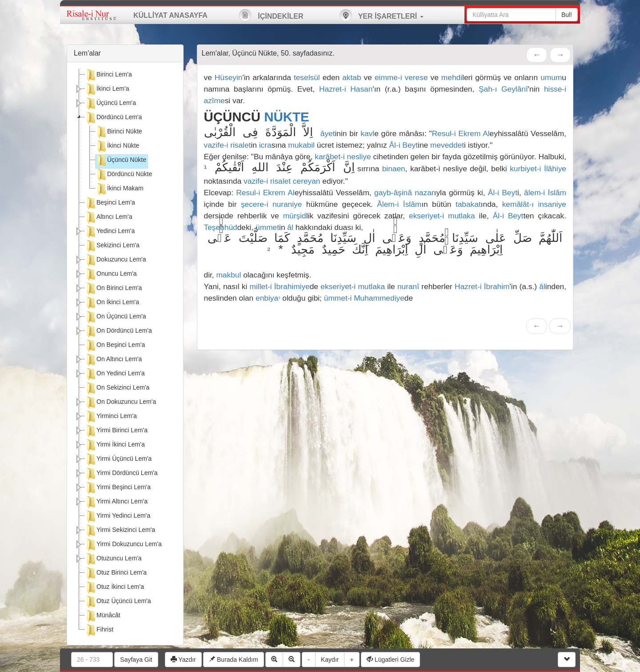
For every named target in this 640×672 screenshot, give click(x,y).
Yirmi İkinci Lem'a (115, 445)
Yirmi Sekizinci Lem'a (120, 531)
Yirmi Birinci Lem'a (116, 431)
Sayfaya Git (136, 660)
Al (486, 133)
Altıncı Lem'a (109, 217)
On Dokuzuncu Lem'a (120, 402)
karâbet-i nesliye (343, 157)
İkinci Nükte (117, 146)
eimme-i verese (401, 77)
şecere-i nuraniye (272, 204)
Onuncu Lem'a (111, 274)
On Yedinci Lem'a (115, 374)
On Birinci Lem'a (113, 289)
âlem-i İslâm (545, 193)
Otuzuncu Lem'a (113, 559)
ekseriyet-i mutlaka (442, 216)
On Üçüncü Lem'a (116, 317)
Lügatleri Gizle (390, 660)
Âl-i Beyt (404, 145)
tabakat (468, 204)
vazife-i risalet (228, 145)
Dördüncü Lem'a (113, 118)
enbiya (268, 298)
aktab (352, 77)
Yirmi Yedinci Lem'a (118, 516)
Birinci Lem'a (108, 75)
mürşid (295, 216)
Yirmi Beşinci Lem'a (118, 488)
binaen (394, 169)
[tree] (125, 354)
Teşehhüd (221, 227)
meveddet (447, 145)
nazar (424, 193)
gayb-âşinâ (393, 193)
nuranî (408, 286)
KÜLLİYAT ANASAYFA (170, 15)
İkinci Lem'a (107, 89)
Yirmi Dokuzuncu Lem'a (123, 545)
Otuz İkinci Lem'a (114, 587)
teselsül (307, 77)
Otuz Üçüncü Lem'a (118, 602)
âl (290, 227)
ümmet (267, 227)
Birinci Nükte (119, 132)
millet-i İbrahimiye (280, 286)
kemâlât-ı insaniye (534, 204)
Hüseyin (229, 77)
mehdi (452, 77)
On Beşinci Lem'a (115, 346)
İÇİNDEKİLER (271, 15)
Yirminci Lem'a (111, 417)
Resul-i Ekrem (456, 133)
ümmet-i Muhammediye (364, 298)
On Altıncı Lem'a (113, 360)
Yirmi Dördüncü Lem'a (121, 474)
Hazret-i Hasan (346, 89)
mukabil (301, 145)
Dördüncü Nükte (124, 175)
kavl (367, 133)
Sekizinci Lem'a (112, 246)
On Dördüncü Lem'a (118, 331)
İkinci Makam (120, 189)
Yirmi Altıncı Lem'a (116, 502)
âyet (328, 133)
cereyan (307, 181)
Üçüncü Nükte (121, 161)
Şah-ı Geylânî (503, 89)
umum (551, 77)
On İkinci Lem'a (112, 303)
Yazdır (183, 660)
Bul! (567, 15)
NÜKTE (286, 117)
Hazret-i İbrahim (482, 286)
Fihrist (99, 630)
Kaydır (330, 660)
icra (265, 145)
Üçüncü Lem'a (110, 104)
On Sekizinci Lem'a (117, 388)
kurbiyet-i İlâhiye (538, 169)
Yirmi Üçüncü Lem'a (118, 459)
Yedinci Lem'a (110, 232)
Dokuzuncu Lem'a (116, 260)
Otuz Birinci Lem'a (116, 573)
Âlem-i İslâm (399, 204)
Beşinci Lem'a (110, 203)
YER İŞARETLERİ (381, 15)
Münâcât (103, 616)
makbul (228, 275)
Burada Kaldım (234, 660)
